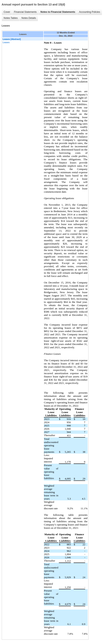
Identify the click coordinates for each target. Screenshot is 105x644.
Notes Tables (11, 18)
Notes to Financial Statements (58, 12)
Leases (6, 42)
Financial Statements (25, 12)
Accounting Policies (89, 12)
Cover (7, 12)
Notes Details (29, 18)
